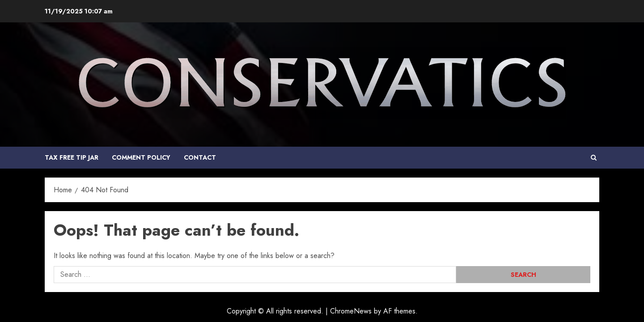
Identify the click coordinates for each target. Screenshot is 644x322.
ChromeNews (351, 311)
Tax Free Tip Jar (72, 157)
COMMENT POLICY (141, 157)
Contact (200, 157)
